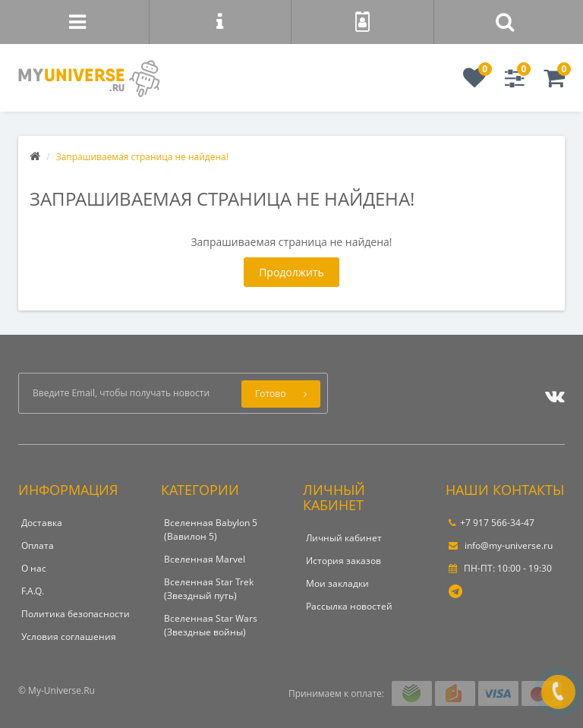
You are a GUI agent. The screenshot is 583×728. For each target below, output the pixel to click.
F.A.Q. (33, 591)
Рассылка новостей (349, 606)
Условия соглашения (69, 637)
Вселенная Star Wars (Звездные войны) (211, 625)
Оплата (38, 545)
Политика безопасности (76, 614)
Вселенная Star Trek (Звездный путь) (209, 589)
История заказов (343, 561)
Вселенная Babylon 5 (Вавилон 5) (211, 529)
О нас (34, 568)
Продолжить (291, 272)
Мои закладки (337, 583)
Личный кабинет (344, 538)
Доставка (42, 523)
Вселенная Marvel (205, 559)
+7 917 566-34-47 (492, 523)
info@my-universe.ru (501, 545)
